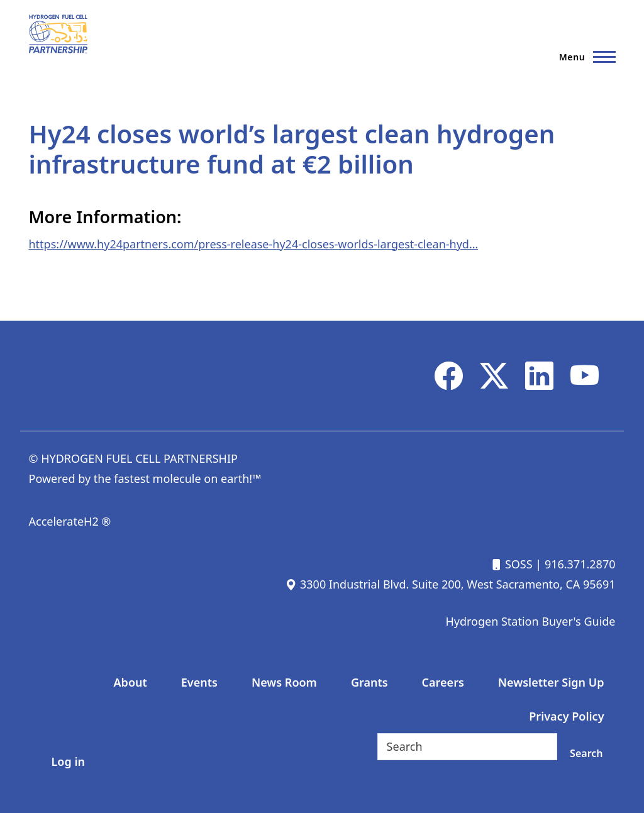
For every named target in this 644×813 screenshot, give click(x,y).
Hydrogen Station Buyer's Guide (530, 621)
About (130, 682)
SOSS (511, 564)
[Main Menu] (584, 57)
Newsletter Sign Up (551, 682)
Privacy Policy (566, 716)
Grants (369, 682)
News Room (284, 682)
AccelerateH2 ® (70, 521)
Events (199, 682)
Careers (443, 682)
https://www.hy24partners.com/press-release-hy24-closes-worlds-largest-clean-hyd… (254, 244)
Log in (68, 761)
